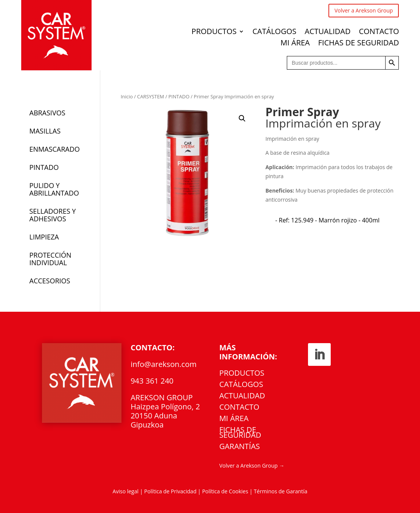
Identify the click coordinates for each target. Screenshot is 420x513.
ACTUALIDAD (327, 33)
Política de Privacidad (170, 491)
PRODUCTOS (214, 33)
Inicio (127, 96)
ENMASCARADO (55, 149)
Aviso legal (126, 491)
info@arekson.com (163, 364)
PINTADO (179, 96)
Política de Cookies (226, 491)
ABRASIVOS (47, 113)
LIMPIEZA (44, 237)
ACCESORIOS (50, 281)
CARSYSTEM (150, 96)
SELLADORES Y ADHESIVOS (53, 215)
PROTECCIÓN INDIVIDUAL (51, 259)
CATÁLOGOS (274, 33)
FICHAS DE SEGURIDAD (359, 44)
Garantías (239, 448)
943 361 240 (152, 381)
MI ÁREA (295, 44)
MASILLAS (45, 131)
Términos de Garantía (281, 491)
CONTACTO (379, 33)
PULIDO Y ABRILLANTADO (54, 189)
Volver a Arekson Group (364, 10)
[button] (242, 118)
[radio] (327, 220)
